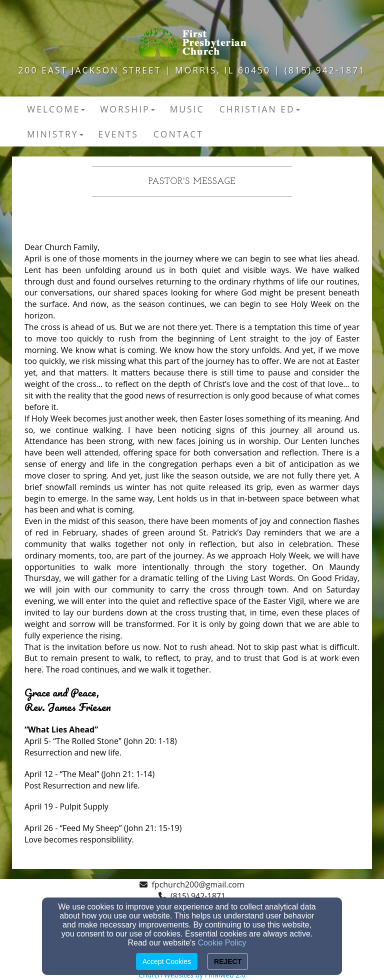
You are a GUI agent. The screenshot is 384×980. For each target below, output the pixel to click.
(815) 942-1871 (198, 896)
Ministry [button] (55, 134)
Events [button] (118, 134)
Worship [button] (127, 109)
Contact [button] (178, 134)
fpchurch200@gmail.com (198, 884)
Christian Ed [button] (260, 109)
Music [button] (187, 109)
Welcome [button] (56, 109)
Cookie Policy (222, 943)
